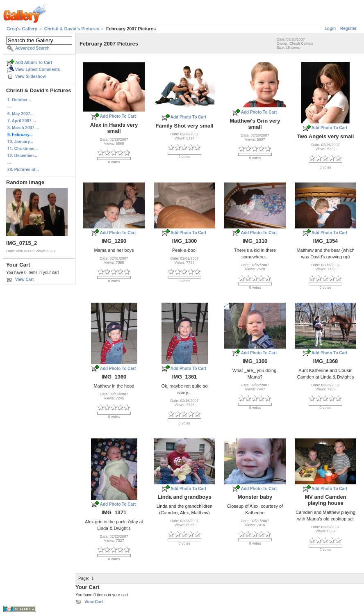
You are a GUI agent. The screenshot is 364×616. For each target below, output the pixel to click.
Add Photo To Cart (118, 116)
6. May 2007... (20, 114)
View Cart (24, 279)
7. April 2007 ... (22, 121)
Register (348, 29)
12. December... (22, 156)
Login (330, 29)
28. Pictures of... (23, 170)
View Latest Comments (38, 70)
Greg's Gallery (22, 29)
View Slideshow (31, 76)
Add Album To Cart (34, 63)
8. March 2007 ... (23, 128)
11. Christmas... (23, 149)
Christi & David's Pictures (72, 29)
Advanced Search (32, 48)
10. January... (20, 142)
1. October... (19, 100)
